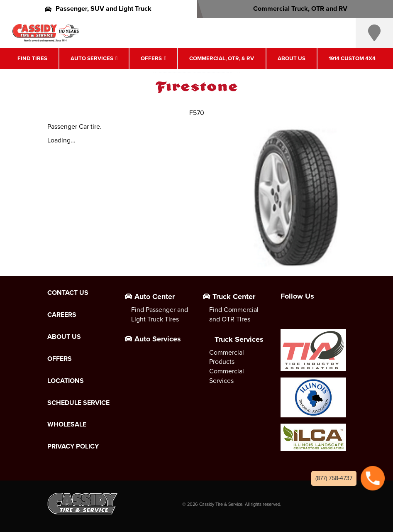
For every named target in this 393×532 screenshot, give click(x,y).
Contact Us (68, 293)
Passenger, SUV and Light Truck (98, 9)
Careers (62, 315)
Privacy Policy (73, 446)
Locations (66, 381)
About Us (292, 58)
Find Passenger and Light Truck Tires (160, 314)
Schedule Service (78, 403)
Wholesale (67, 424)
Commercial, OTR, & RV (222, 58)
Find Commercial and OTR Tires (234, 314)
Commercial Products (227, 357)
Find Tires (32, 58)
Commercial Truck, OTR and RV (295, 9)
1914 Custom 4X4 (352, 58)
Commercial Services (227, 376)
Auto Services (92, 58)
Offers (151, 58)
